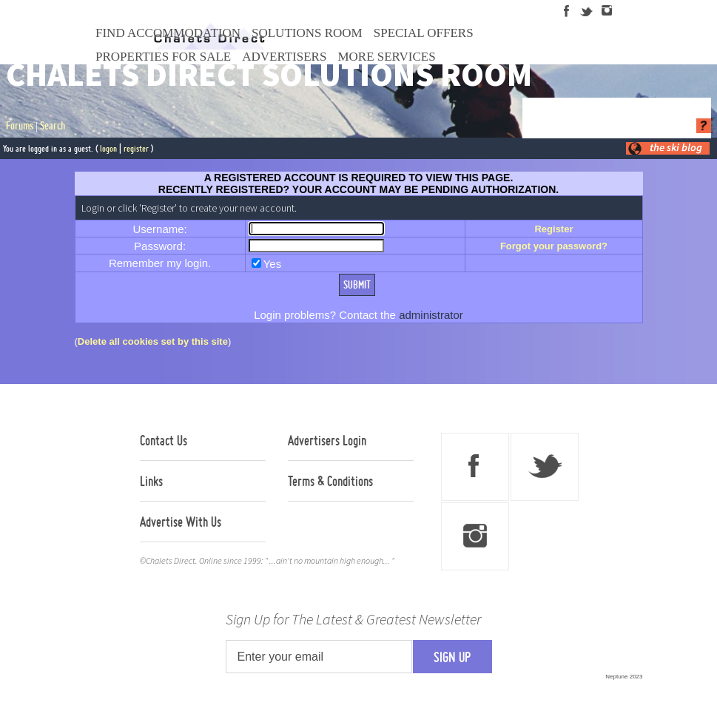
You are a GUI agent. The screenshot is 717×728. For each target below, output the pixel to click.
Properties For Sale (163, 57)
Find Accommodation (168, 33)
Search (53, 126)
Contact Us (164, 440)
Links (151, 481)
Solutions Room (307, 33)
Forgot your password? (554, 246)
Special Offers (424, 33)
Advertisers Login (327, 440)
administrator (431, 315)
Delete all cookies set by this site (153, 341)
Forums (20, 126)
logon (108, 148)
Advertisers (284, 57)
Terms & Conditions (330, 481)
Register (553, 229)
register (136, 148)
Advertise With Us (181, 522)
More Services (386, 57)
